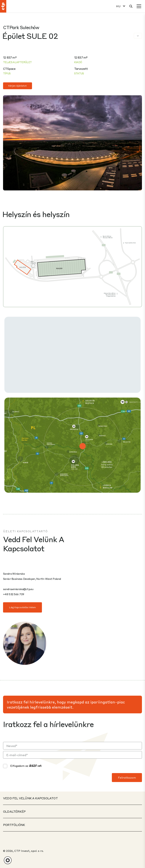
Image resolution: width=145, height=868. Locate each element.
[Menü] (139, 6)
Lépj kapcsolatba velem (22, 607)
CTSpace (9, 69)
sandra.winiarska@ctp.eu (18, 589)
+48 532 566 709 (14, 594)
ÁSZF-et (35, 766)
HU (118, 6)
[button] (8, 860)
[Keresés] (131, 6)
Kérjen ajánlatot (18, 86)
